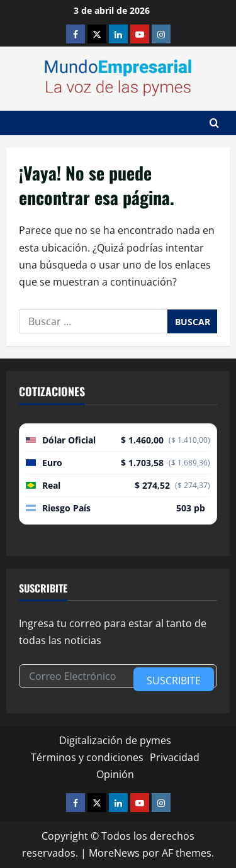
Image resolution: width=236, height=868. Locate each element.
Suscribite (174, 681)
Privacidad (175, 757)
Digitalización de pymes (115, 740)
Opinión (115, 774)
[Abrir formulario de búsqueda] (214, 123)
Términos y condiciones (87, 757)
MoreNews (114, 853)
